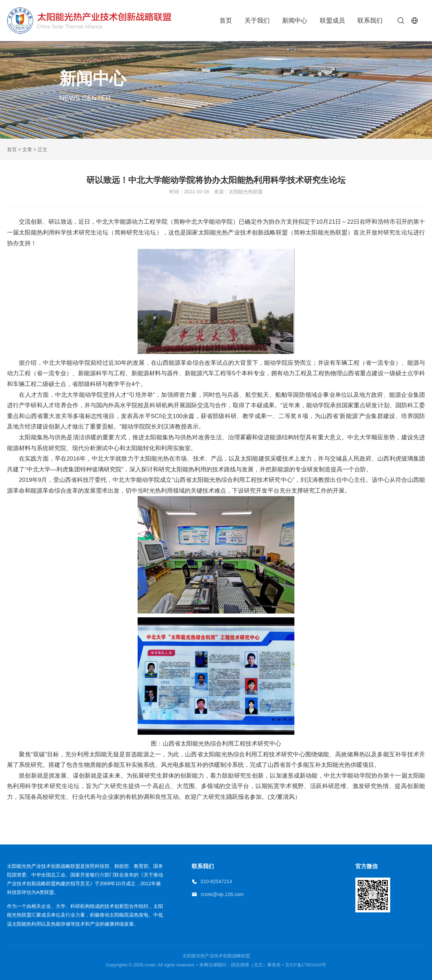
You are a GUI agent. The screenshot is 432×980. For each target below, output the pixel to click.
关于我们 (257, 21)
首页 (226, 21)
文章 (27, 149)
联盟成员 (332, 21)
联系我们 (370, 21)
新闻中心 (295, 21)
